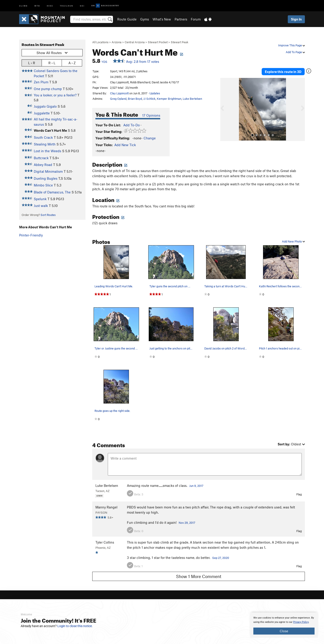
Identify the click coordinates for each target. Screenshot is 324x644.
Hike (50, 6)
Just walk (41, 206)
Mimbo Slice (43, 185)
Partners (181, 19)
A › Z (72, 63)
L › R (32, 63)
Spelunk (40, 199)
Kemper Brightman (169, 99)
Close (284, 631)
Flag (299, 494)
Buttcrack (41, 158)
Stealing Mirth (45, 144)
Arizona (117, 42)
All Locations (100, 42)
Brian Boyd (135, 99)
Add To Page (295, 52)
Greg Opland (118, 99)
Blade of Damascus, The (52, 192)
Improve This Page (291, 45)
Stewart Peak (180, 42)
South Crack (43, 137)
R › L (52, 63)
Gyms (145, 19)
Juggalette (42, 113)
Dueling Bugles (46, 178)
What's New (162, 19)
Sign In (296, 19)
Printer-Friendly (31, 235)
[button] (225, 109)
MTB (37, 6)
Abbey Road (43, 165)
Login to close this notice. (75, 626)
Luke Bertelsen (192, 99)
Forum (196, 19)
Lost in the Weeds (47, 151)
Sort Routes (48, 215)
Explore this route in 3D (283, 72)
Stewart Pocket (158, 42)
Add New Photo (293, 241)
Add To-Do (132, 125)
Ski (82, 6)
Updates (155, 93)
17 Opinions (151, 115)
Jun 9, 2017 (196, 486)
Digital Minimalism (48, 171)
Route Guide (127, 19)
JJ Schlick (149, 99)
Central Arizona (135, 42)
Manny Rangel (106, 507)
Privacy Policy (301, 622)
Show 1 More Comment (199, 576)
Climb (23, 6)
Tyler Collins (105, 542)
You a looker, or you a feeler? (55, 95)
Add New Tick (125, 145)
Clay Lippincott (119, 93)
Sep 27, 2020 (221, 558)
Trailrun (66, 6)
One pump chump (48, 89)
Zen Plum (41, 82)
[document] (284, 625)
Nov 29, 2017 (187, 523)
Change (150, 138)
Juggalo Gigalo (45, 106)
